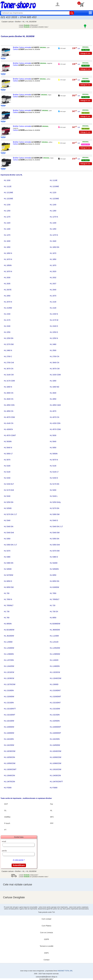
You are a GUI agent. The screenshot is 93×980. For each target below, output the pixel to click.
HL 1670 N (8, 259)
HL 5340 (7, 520)
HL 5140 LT (54, 472)
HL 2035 (7, 284)
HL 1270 (7, 217)
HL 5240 (7, 496)
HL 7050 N (8, 599)
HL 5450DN (54, 569)
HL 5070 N (54, 460)
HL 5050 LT (8, 454)
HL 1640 (53, 241)
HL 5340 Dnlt (9, 533)
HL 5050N (54, 454)
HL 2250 (7, 332)
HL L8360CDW (56, 763)
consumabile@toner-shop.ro (46, 977)
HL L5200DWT (55, 697)
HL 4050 (53, 399)
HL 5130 (53, 466)
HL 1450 (53, 229)
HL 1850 (53, 259)
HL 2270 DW (9, 344)
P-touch (7, 823)
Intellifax (7, 817)
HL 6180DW (54, 587)
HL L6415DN (55, 739)
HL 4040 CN (9, 399)
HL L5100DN (9, 690)
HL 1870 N (8, 271)
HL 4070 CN (55, 417)
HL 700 (7, 593)
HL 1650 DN (55, 247)
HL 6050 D (8, 581)
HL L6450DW (55, 745)
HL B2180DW (9, 630)
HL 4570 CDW (55, 429)
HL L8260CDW (56, 757)
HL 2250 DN (9, 338)
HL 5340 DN (9, 526)
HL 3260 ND (55, 387)
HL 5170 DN (55, 484)
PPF (52, 823)
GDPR (46, 939)
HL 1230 (7, 205)
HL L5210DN (9, 703)
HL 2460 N (8, 350)
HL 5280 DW (55, 514)
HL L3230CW (9, 678)
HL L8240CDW (56, 751)
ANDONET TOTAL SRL (65, 971)
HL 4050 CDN (9, 405)
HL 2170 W (54, 320)
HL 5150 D (54, 478)
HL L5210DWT (10, 715)
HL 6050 (53, 575)
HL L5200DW (9, 697)
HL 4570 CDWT (10, 435)
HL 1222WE (9, 199)
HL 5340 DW (55, 533)
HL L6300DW (9, 727)
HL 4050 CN (9, 411)
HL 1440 (7, 229)
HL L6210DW (9, 721)
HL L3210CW (9, 672)
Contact (46, 960)
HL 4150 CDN (55, 423)
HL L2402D (54, 660)
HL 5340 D (54, 520)
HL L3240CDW (56, 678)
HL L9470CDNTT (56, 782)
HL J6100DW (31, 22)
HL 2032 (53, 278)
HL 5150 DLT (9, 484)
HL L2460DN (55, 666)
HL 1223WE (54, 199)
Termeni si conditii (46, 946)
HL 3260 (53, 381)
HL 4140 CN (9, 423)
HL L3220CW (55, 672)
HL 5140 (7, 472)
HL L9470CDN (10, 782)
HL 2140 (53, 308)
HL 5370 (7, 551)
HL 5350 (7, 539)
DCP (6, 804)
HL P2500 (8, 788)
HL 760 (7, 618)
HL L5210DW (55, 709)
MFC (52, 817)
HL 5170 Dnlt (9, 490)
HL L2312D (54, 642)
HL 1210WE (54, 186)
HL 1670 (53, 253)
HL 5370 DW (55, 551)
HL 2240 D (54, 326)
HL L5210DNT (55, 703)
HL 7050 (53, 593)
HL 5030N (8, 441)
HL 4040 (53, 393)
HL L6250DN (55, 721)
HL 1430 (53, 223)
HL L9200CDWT (10, 769)
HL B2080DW (55, 624)
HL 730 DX (54, 612)
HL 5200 (53, 490)
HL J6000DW (55, 630)
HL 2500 (53, 350)
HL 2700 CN (55, 356)
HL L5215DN (55, 715)
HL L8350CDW (10, 763)
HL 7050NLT (9, 605)
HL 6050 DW (9, 587)
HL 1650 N (8, 253)
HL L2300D (8, 642)
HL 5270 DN (55, 508)
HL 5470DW (9, 575)
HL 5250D (8, 508)
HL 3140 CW (9, 375)
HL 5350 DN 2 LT (10, 545)
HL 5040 (53, 441)
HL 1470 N (54, 235)
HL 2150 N (54, 314)
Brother (18, 22)
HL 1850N (8, 265)
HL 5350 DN (55, 539)
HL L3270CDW (10, 684)
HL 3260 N (8, 387)
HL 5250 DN (9, 502)
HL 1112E (8, 186)
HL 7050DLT (55, 599)
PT (5, 830)
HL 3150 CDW (55, 375)
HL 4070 (53, 411)
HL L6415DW (9, 745)
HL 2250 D (54, 332)
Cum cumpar (46, 919)
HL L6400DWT (55, 733)
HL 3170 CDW (9, 381)
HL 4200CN (8, 429)
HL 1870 (53, 265)
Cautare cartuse (8, 22)
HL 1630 (7, 241)
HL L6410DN (9, 739)
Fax (52, 804)
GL (5, 810)
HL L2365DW (55, 654)
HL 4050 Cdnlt (55, 405)
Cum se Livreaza (46, 933)
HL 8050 (53, 618)
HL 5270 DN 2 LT (10, 514)
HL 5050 (53, 448)
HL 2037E (8, 290)
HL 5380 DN (9, 563)
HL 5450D (8, 569)
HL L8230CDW (10, 751)
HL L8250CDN (10, 757)
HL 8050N (8, 624)
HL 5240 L (54, 496)
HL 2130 (53, 302)
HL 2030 (7, 278)
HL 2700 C (8, 356)
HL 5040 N (8, 448)
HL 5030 (53, 435)
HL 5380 (7, 557)
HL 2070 (53, 296)
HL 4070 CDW (9, 417)
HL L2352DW (55, 648)
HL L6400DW (9, 733)
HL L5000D (54, 684)
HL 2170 (7, 320)
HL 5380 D (54, 557)
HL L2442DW (9, 666)
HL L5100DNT (55, 690)
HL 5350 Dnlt (55, 545)
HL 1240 (53, 205)
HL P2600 (54, 788)
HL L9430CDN (55, 775)
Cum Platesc (46, 926)
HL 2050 (7, 296)
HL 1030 (7, 180)
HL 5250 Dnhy (55, 502)
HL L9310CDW (56, 769)
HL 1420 (7, 223)
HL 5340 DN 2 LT (56, 526)
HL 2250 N (54, 338)
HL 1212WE (9, 193)
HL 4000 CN (9, 393)
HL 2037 (53, 284)
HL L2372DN (9, 660)
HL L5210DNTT (10, 709)
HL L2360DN (9, 654)
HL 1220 (53, 193)
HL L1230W (54, 636)
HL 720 (53, 605)
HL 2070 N (8, 302)
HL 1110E (54, 180)
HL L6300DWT (55, 727)
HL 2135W (8, 308)
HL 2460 (53, 344)
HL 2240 (7, 326)
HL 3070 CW (55, 369)
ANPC (47, 953)
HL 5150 (7, 478)
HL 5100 (7, 466)
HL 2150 (7, 314)
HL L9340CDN (10, 775)
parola (4, 851)
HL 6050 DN (55, 581)
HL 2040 (53, 290)
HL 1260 (53, 211)
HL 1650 (7, 247)
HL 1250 (7, 211)
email (4, 841)
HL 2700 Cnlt (9, 363)
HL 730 (7, 612)
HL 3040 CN (55, 363)
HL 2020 (53, 271)
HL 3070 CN (9, 369)
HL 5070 (7, 460)
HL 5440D (54, 563)
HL (24, 22)
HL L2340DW (9, 648)
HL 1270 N (54, 217)
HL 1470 (7, 235)
